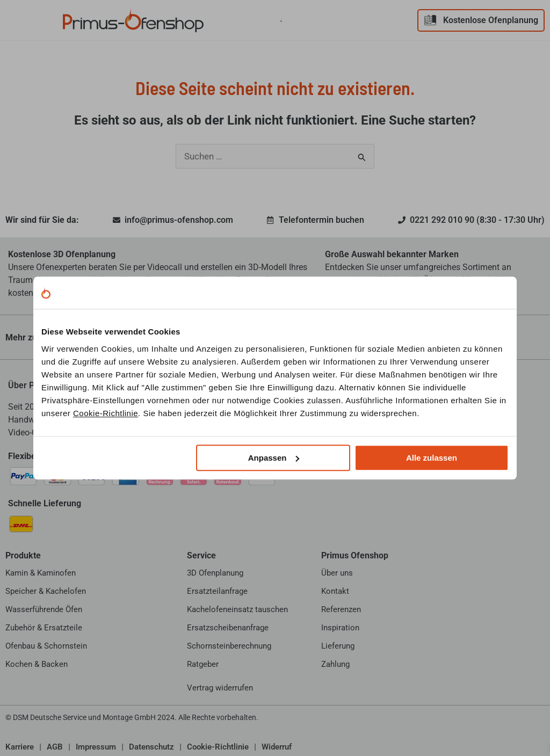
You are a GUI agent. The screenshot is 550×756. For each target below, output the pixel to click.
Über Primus (32, 385)
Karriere (20, 746)
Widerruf (277, 746)
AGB (55, 746)
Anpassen (274, 458)
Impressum (96, 746)
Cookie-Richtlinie (106, 413)
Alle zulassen (432, 458)
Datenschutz (151, 746)
